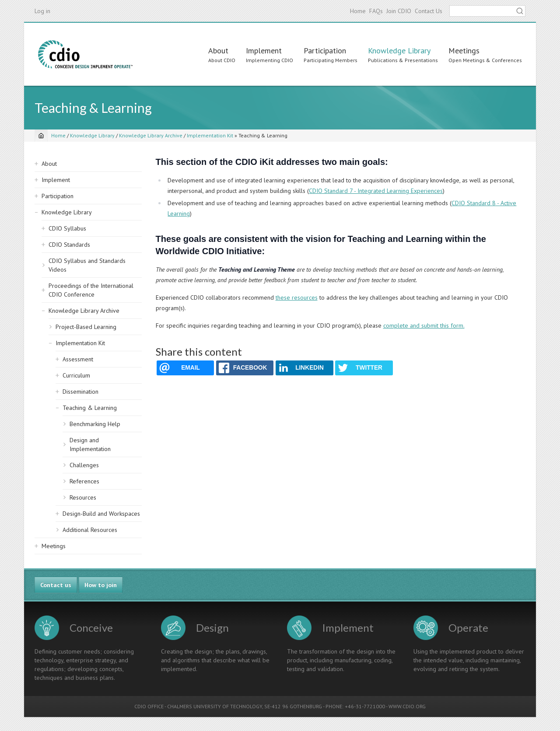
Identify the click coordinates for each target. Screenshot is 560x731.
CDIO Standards (69, 245)
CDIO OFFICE (149, 706)
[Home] (41, 136)
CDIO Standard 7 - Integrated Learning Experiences (376, 191)
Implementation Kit (210, 135)
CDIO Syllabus (67, 228)
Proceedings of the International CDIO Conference (91, 290)
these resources (297, 297)
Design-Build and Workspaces (101, 514)
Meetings (464, 51)
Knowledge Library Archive (151, 135)
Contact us (56, 585)
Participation (325, 51)
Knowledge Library (399, 51)
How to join (101, 585)
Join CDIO (399, 11)
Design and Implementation (90, 444)
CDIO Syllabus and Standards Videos (87, 265)
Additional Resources (90, 530)
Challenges (84, 465)
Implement (264, 51)
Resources (83, 497)
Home (358, 11)
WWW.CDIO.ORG (407, 706)
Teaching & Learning (90, 408)
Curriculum (76, 375)
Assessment (78, 359)
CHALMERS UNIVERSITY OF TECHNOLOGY (215, 706)
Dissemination (80, 392)
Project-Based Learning (86, 327)
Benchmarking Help (95, 424)
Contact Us (429, 11)
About (218, 51)
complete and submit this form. (424, 325)
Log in (42, 11)
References (84, 481)
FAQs (376, 11)
